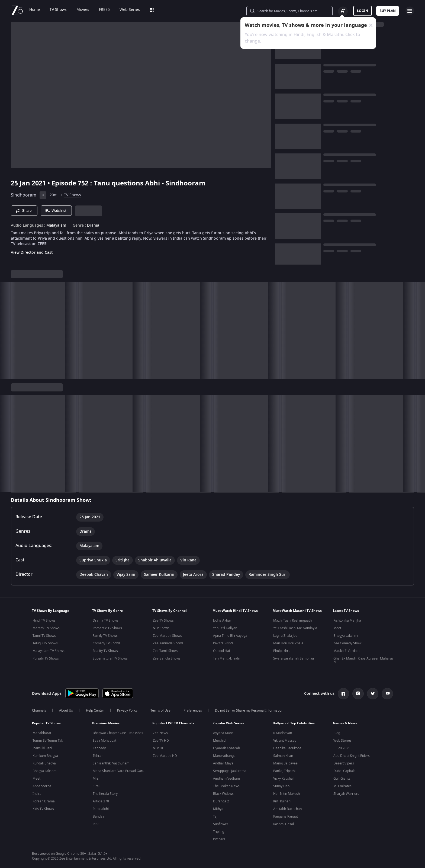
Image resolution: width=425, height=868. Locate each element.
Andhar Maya (223, 763)
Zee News (160, 733)
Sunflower (221, 824)
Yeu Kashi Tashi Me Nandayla (295, 628)
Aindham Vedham (226, 779)
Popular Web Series (228, 723)
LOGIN (363, 11)
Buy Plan (388, 11)
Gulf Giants (342, 779)
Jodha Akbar (222, 621)
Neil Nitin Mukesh (286, 794)
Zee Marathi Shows (167, 636)
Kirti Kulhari (282, 801)
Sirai (96, 786)
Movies (83, 10)
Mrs (96, 779)
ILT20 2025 (342, 748)
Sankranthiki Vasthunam (111, 763)
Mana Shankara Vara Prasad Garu (118, 771)
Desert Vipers (344, 763)
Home (35, 10)
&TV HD (159, 748)
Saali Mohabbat (104, 741)
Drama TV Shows (106, 621)
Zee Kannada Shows (168, 643)
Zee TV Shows (163, 621)
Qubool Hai (221, 651)
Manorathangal (225, 756)
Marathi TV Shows (46, 628)
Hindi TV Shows (44, 621)
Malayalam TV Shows (49, 651)
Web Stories (342, 741)
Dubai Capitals (344, 771)
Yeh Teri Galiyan (225, 628)
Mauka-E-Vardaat (347, 651)
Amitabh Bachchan (287, 809)
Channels (39, 711)
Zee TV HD (161, 741)
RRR (96, 824)
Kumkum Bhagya (45, 756)
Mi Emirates (342, 786)
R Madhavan (283, 733)
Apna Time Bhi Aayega (230, 636)
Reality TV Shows (105, 651)
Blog (337, 733)
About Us (66, 711)
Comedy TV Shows (107, 643)
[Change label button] (343, 11)
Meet (337, 628)
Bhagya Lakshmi (346, 636)
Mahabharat (42, 733)
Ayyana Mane (223, 733)
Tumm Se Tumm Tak (48, 741)
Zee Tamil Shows (165, 651)
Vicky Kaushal (283, 779)
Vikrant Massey (285, 741)
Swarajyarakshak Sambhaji (294, 658)
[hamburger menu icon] (410, 11)
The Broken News (226, 786)
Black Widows (223, 794)
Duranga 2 (221, 801)
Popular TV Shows (46, 723)
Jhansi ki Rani (42, 748)
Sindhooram (24, 195)
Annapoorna (42, 786)
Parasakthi (101, 809)
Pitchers (219, 839)
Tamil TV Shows (44, 636)
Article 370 (101, 801)
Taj (215, 816)
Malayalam (56, 226)
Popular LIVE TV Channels (173, 723)
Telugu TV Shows (45, 643)
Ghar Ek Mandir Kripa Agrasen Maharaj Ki (363, 660)
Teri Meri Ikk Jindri (227, 658)
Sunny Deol (282, 786)
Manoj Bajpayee (285, 763)
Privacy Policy (127, 711)
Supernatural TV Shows (110, 658)
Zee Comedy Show (347, 643)
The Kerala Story (105, 794)
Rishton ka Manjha (347, 621)
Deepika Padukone (287, 748)
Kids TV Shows (43, 809)
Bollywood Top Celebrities (294, 723)
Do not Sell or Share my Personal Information (249, 711)
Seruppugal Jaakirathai (230, 771)
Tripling (219, 832)
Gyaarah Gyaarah (226, 748)
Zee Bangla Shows (167, 658)
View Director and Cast (32, 253)
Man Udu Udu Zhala (288, 643)
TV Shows (58, 10)
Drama (93, 226)
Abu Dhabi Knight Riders (352, 756)
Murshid (219, 741)
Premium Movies (106, 723)
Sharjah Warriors (346, 794)
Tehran (98, 756)
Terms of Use (160, 711)
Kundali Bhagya (44, 763)
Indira (37, 794)
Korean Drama (44, 801)
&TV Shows (161, 628)
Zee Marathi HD (165, 756)
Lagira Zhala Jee (285, 636)
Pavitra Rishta (223, 643)
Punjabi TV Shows (46, 658)
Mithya (218, 809)
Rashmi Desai (284, 824)
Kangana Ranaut (286, 816)
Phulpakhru (282, 651)
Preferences (193, 711)
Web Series (130, 10)
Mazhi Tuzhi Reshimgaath (292, 621)
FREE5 (104, 10)
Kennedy (99, 748)
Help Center (95, 711)
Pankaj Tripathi (284, 771)
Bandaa (99, 816)
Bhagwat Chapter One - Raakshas (118, 733)
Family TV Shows (105, 636)
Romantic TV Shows (107, 628)
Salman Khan (283, 756)
